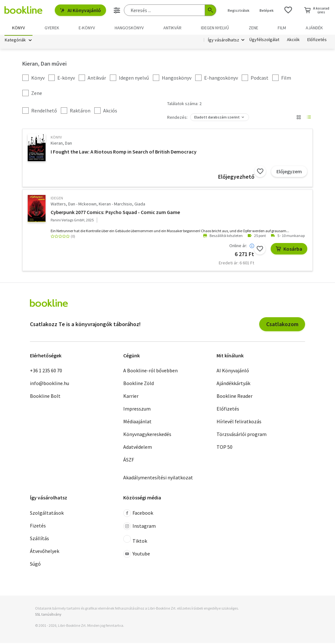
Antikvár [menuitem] (172, 28)
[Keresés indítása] (210, 10)
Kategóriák (15, 41)
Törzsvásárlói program (242, 435)
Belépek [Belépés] (267, 10)
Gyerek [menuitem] (52, 28)
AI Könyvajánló (80, 10)
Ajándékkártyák (233, 384)
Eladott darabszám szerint (217, 118)
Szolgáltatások (47, 514)
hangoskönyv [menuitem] (129, 28)
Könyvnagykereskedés (147, 435)
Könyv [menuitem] (18, 28)
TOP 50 (225, 448)
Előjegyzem (289, 172)
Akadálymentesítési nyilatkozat (158, 479)
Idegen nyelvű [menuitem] (215, 28)
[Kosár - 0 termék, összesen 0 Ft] (317, 10)
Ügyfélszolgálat (264, 41)
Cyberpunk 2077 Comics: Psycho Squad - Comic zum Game (115, 213)
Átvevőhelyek (45, 552)
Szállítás (39, 539)
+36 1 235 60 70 (46, 372)
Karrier (131, 397)
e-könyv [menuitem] (87, 28)
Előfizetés (317, 41)
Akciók (293, 41)
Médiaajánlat (137, 423)
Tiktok (135, 540)
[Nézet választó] (299, 118)
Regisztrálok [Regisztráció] (239, 10)
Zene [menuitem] (253, 28)
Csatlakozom (282, 325)
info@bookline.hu (50, 384)
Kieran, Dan (61, 144)
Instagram (139, 527)
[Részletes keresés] (117, 10)
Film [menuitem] (282, 28)
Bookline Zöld (139, 384)
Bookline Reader (235, 397)
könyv (56, 138)
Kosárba (289, 250)
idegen (57, 199)
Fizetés (38, 526)
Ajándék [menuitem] (314, 28)
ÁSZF (129, 461)
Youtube (137, 555)
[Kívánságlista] (288, 10)
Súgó (35, 565)
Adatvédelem (138, 448)
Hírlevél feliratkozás (239, 423)
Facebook (138, 514)
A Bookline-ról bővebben (150, 372)
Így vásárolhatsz (224, 41)
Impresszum (137, 410)
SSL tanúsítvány (48, 615)
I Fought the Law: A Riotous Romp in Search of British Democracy (124, 153)
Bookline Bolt (45, 397)
